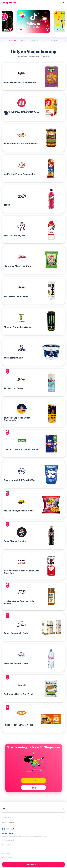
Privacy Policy (6, 845)
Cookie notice (6, 853)
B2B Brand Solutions (8, 841)
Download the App (33, 865)
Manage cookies (7, 857)
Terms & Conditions (8, 849)
